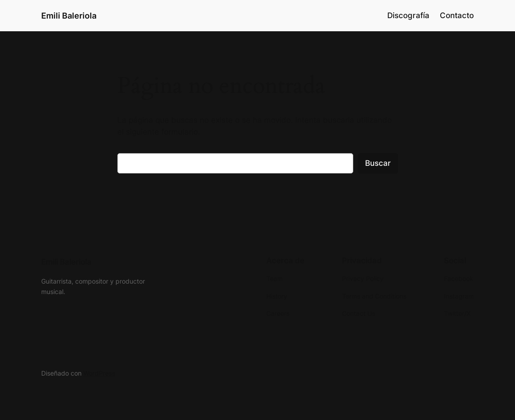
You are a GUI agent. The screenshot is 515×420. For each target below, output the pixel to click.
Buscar (378, 163)
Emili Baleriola (69, 15)
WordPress (99, 373)
